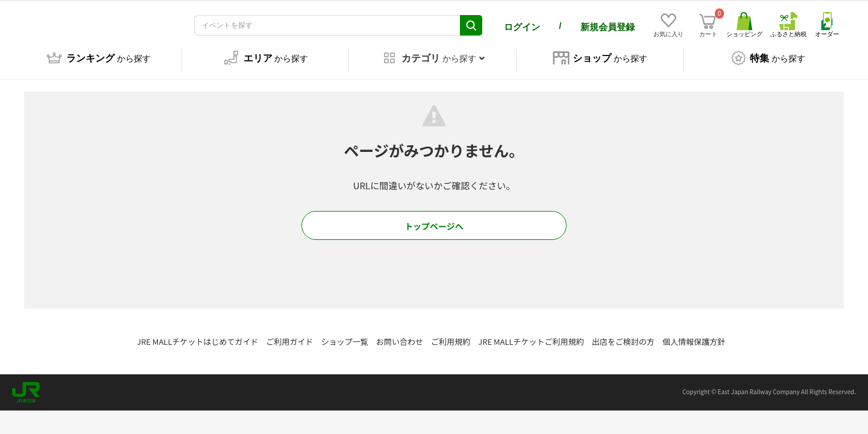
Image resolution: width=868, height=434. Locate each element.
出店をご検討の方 (623, 333)
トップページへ (434, 218)
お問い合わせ (400, 333)
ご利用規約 (451, 333)
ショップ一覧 (345, 333)
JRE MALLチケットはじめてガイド (197, 333)
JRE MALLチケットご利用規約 (531, 333)
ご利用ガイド (290, 333)
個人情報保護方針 (694, 333)
